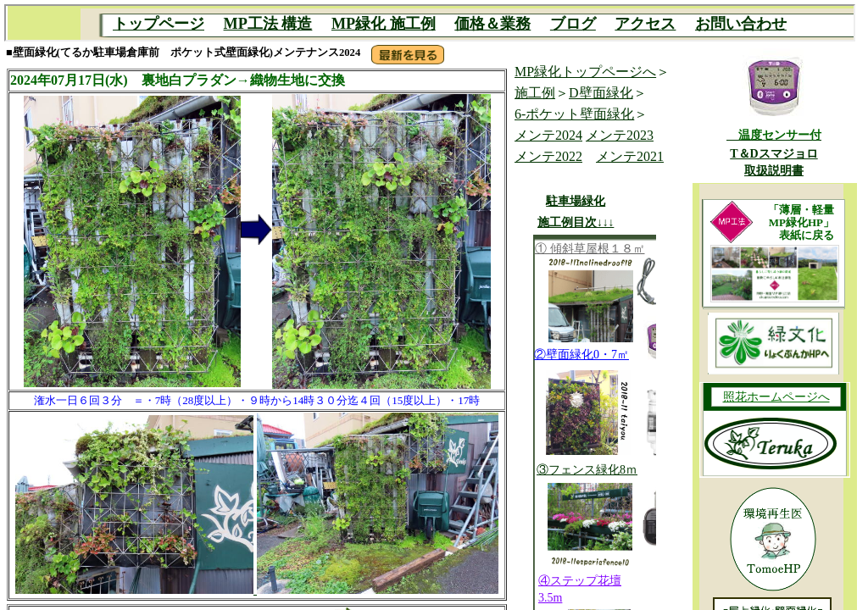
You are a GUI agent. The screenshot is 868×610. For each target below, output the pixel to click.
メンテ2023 (620, 135)
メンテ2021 (630, 156)
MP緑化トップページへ (585, 72)
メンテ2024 (548, 135)
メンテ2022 (548, 156)
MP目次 (430, 23)
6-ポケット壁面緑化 (574, 114)
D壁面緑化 (601, 93)
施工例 (535, 93)
